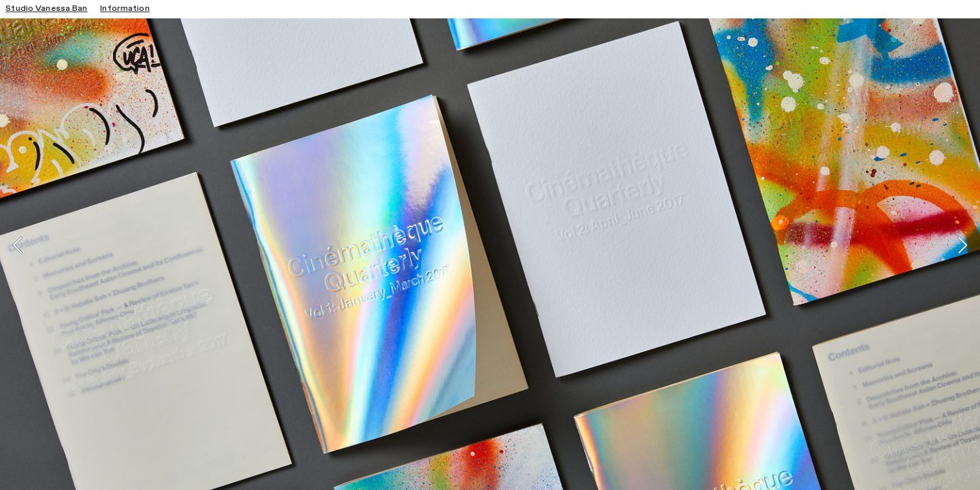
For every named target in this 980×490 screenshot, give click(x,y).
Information (125, 9)
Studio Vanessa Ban (46, 9)
